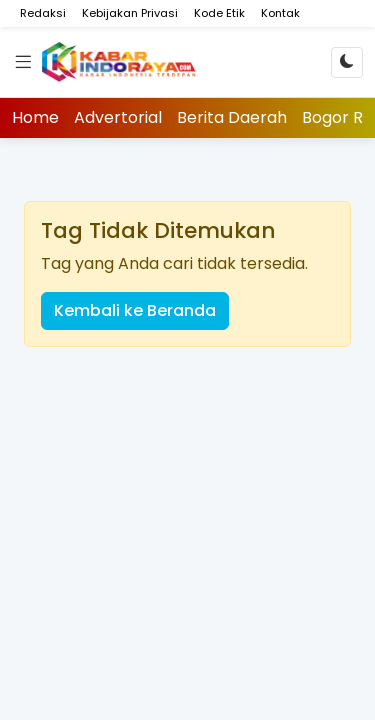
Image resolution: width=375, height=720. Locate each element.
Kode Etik (219, 13)
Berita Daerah (232, 117)
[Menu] (23, 62)
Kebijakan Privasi (130, 13)
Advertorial (118, 117)
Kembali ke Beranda (135, 310)
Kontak (280, 13)
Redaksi (43, 13)
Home (35, 117)
